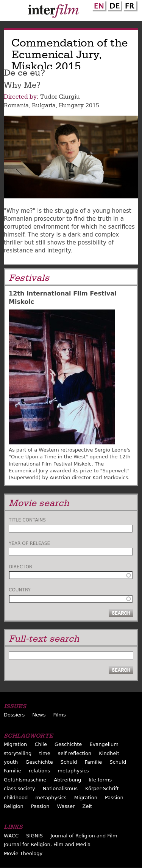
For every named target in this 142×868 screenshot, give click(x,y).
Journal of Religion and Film (84, 836)
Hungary (71, 105)
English (98, 5)
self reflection (75, 753)
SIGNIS (34, 836)
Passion (114, 798)
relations (39, 771)
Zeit (87, 806)
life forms (100, 780)
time (44, 753)
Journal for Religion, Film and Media (47, 844)
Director (20, 567)
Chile (41, 744)
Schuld (69, 762)
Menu (9, 12)
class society (20, 788)
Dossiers (14, 715)
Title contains (27, 520)
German (114, 5)
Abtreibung (67, 780)
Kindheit (109, 753)
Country (20, 590)
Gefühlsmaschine (25, 780)
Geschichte (68, 744)
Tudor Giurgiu (60, 97)
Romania (16, 105)
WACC (11, 836)
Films (60, 715)
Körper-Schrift (102, 788)
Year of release (29, 543)
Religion (14, 806)
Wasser (66, 806)
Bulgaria (44, 105)
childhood (16, 798)
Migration (15, 744)
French (130, 5)
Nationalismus (60, 788)
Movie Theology (23, 853)
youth (11, 762)
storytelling (18, 753)
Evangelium (104, 744)
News (39, 715)
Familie (94, 762)
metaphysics (73, 771)
